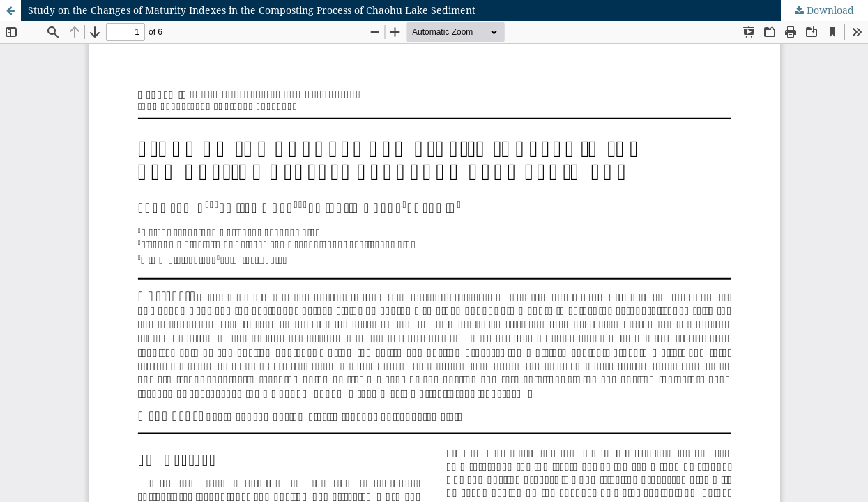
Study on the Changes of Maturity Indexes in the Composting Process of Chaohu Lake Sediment (252, 10)
